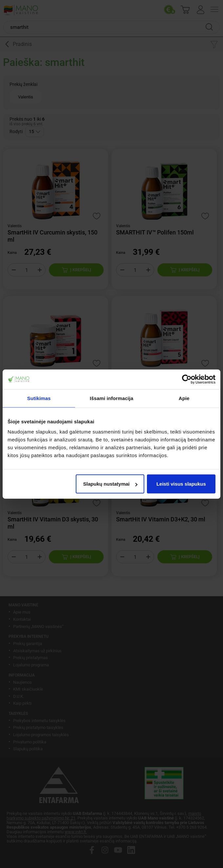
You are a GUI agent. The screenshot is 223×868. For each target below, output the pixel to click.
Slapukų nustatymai (111, 484)
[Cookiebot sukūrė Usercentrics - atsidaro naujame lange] (187, 379)
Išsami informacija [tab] (112, 398)
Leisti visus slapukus (181, 484)
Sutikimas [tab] (39, 398)
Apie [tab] (184, 398)
